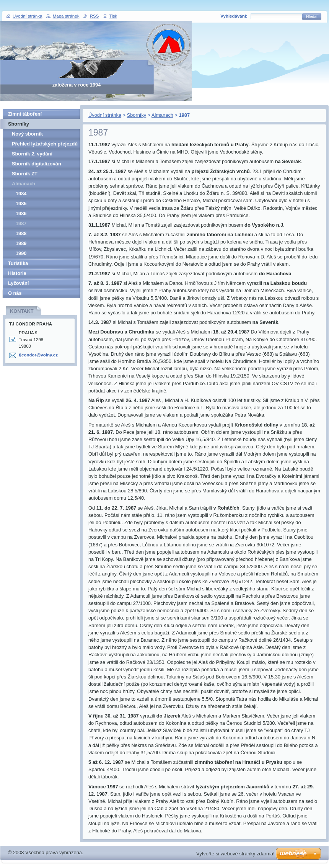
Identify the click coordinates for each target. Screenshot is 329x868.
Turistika (18, 263)
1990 (21, 253)
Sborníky (137, 115)
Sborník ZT (25, 174)
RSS (94, 16)
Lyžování (18, 283)
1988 (21, 233)
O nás (15, 293)
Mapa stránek (66, 16)
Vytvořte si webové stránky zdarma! (235, 854)
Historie (17, 273)
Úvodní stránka (105, 115)
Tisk (113, 16)
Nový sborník (27, 134)
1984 (21, 194)
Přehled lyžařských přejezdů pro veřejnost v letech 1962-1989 (45, 145)
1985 (21, 204)
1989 (21, 243)
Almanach (162, 115)
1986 (21, 213)
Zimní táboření (25, 114)
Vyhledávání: (234, 16)
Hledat (312, 17)
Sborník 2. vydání (32, 154)
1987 (21, 223)
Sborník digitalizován (37, 164)
